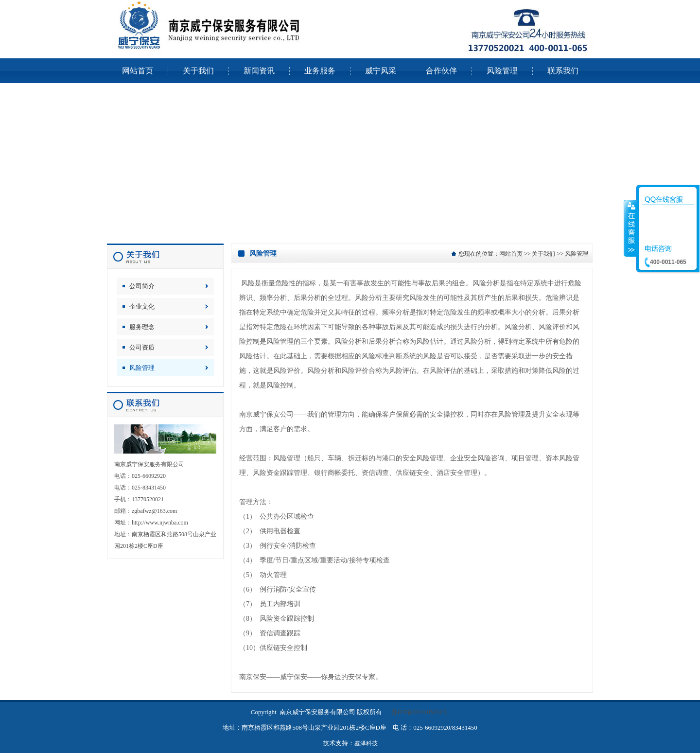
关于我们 (543, 254)
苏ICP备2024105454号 (420, 712)
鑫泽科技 (366, 743)
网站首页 (511, 254)
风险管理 (142, 368)
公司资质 (142, 347)
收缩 (630, 228)
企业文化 (142, 306)
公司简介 (142, 286)
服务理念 (142, 327)
